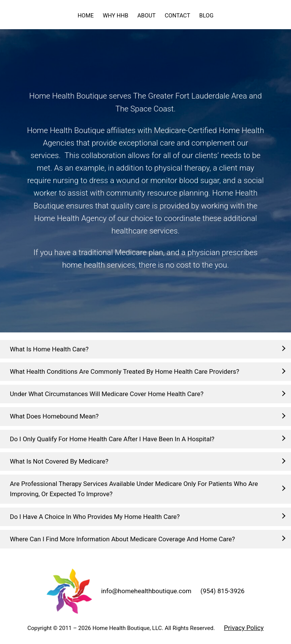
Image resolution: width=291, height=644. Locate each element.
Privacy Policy (244, 628)
